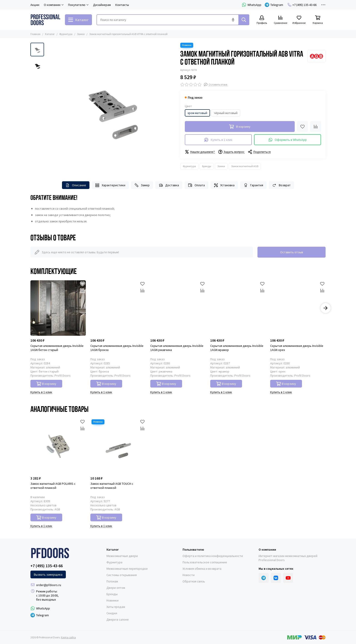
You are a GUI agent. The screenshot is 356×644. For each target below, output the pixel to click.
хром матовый (197, 113)
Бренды (207, 166)
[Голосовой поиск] (233, 20)
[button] (326, 308)
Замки (81, 34)
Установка (224, 185)
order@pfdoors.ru (49, 585)
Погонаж (112, 581)
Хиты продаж (116, 607)
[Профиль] (262, 20)
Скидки (112, 613)
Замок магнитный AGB (245, 166)
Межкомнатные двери (122, 556)
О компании (267, 550)
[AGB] (316, 56)
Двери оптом (116, 588)
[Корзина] (318, 20)
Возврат (281, 185)
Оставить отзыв (292, 252)
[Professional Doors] (45, 20)
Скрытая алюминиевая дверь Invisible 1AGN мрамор (237, 348)
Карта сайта (68, 637)
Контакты (122, 5)
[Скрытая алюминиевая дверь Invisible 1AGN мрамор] (238, 308)
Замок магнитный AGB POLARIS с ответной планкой (53, 486)
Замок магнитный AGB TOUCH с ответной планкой (112, 486)
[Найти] (244, 20)
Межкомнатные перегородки (127, 569)
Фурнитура (66, 34)
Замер (142, 185)
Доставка (169, 185)
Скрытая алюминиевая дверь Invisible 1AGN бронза (117, 348)
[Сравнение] (280, 20)
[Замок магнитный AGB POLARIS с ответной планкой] (58, 446)
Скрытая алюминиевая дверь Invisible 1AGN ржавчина (177, 348)
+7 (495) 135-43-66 (302, 5)
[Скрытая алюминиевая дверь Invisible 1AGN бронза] (118, 308)
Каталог (50, 34)
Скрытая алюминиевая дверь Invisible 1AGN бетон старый (57, 348)
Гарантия (253, 185)
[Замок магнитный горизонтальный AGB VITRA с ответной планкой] (111, 107)
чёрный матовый (226, 113)
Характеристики (110, 185)
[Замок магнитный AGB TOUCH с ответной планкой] (118, 446)
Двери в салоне (118, 619)
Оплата (196, 185)
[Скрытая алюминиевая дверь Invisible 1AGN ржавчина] (178, 308)
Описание (76, 185)
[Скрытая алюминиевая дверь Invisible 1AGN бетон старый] (58, 308)
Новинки (112, 600)
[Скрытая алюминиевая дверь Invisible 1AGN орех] (298, 308)
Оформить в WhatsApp (288, 140)
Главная (35, 34)
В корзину (46, 384)
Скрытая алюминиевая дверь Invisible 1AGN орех (297, 348)
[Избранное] (299, 20)
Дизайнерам (102, 5)
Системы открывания (122, 575)
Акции (35, 5)
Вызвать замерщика (48, 574)
